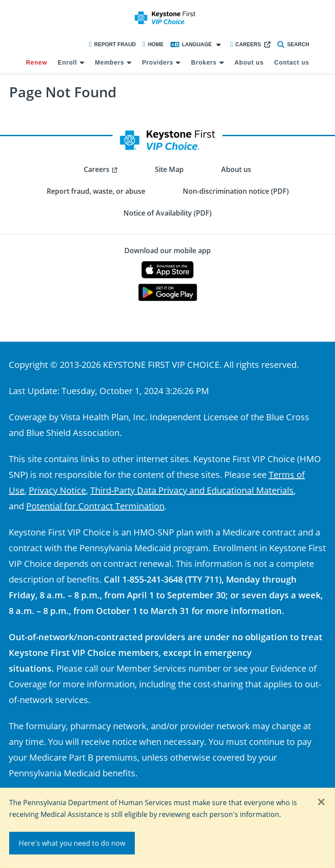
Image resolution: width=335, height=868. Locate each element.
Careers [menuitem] (97, 169)
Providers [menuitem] (157, 62)
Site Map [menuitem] (169, 169)
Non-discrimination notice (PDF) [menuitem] (236, 191)
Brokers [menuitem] (204, 62)
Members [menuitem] (110, 62)
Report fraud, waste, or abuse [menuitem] (96, 191)
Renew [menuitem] (36, 62)
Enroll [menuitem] (67, 62)
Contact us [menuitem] (291, 62)
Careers (246, 45)
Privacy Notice (57, 490)
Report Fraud (112, 45)
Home (153, 45)
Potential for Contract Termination (95, 506)
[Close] (321, 803)
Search (293, 45)
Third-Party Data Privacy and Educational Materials (192, 490)
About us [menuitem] (249, 62)
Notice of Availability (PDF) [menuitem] (167, 213)
